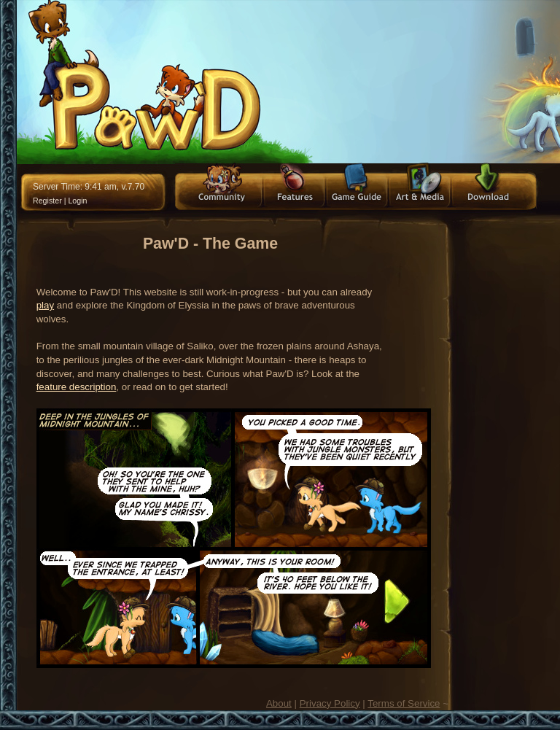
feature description (77, 387)
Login (77, 201)
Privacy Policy (330, 703)
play (45, 305)
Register (47, 201)
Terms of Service (404, 703)
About (279, 703)
